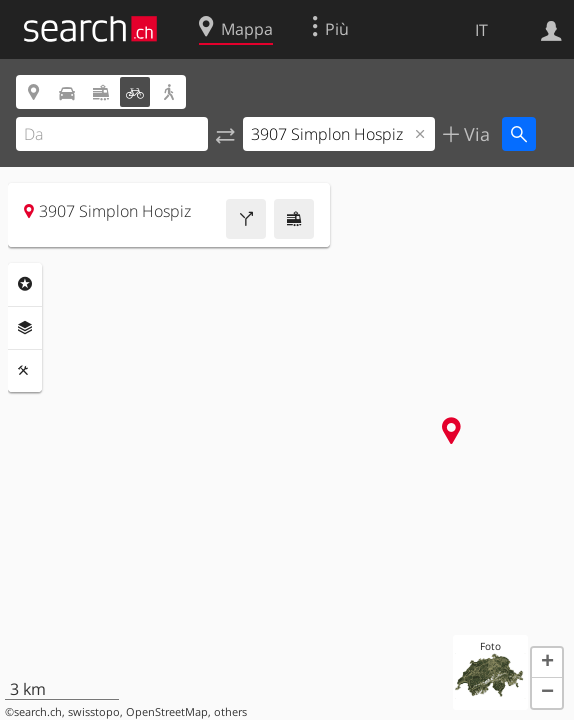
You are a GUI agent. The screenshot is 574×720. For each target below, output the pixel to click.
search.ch (38, 712)
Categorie (25, 284)
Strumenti (25, 371)
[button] (547, 663)
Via (474, 134)
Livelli (25, 328)
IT (481, 30)
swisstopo (94, 712)
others (230, 712)
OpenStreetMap (167, 712)
